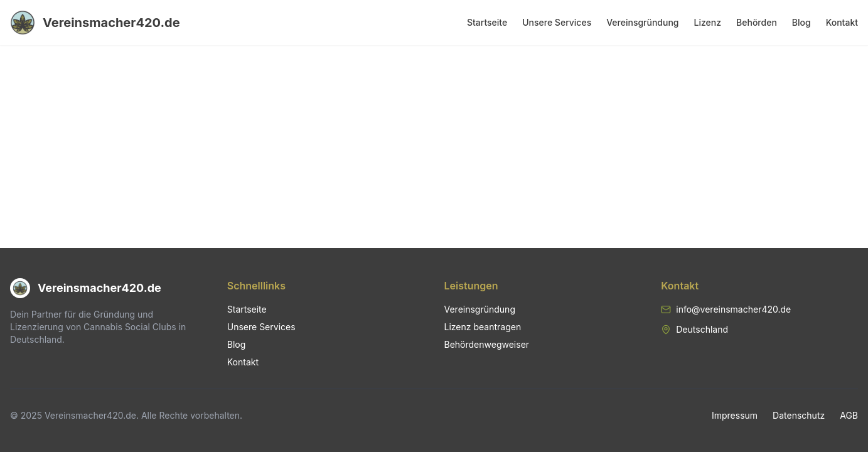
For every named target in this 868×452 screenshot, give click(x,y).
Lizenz (708, 22)
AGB (849, 415)
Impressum (735, 415)
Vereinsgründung (642, 22)
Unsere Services (557, 22)
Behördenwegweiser (487, 344)
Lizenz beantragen (483, 327)
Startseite (487, 22)
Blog (801, 22)
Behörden (757, 22)
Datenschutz (799, 415)
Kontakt (842, 22)
